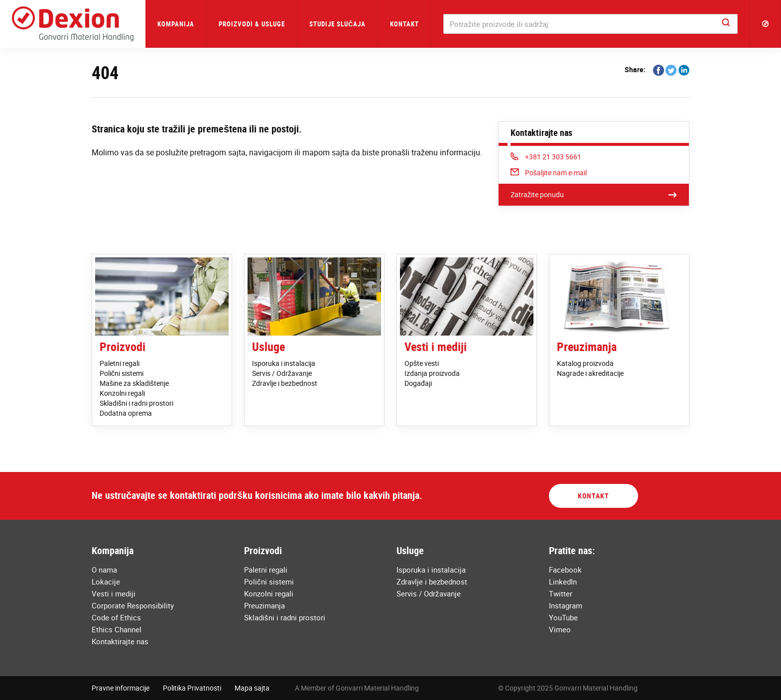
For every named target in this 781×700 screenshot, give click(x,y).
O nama (104, 570)
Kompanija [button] (176, 24)
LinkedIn (563, 582)
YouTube (563, 617)
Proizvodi (123, 347)
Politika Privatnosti (192, 688)
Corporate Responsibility (133, 605)
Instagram (566, 605)
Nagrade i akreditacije (590, 373)
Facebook (565, 570)
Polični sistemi (122, 373)
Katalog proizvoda (585, 363)
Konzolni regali (122, 393)
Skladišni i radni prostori (136, 403)
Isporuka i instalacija (284, 363)
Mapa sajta (252, 688)
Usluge (268, 347)
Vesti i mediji (436, 347)
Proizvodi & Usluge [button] (252, 24)
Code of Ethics (116, 617)
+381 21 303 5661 (546, 157)
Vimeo (560, 629)
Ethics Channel (117, 629)
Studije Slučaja (337, 24)
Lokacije (106, 582)
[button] (766, 24)
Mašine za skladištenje (134, 383)
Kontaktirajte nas (120, 641)
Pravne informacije (121, 688)
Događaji (418, 383)
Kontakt (404, 24)
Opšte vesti (422, 363)
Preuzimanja (587, 347)
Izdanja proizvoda (432, 373)
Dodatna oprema (126, 413)
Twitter (561, 593)
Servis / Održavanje (282, 373)
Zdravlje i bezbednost (285, 383)
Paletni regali (120, 363)
